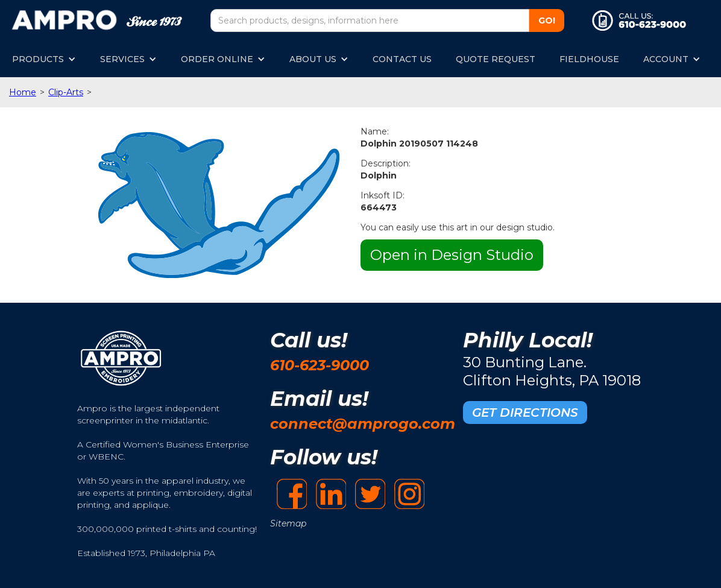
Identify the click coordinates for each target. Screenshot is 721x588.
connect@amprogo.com (363, 424)
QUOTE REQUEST (496, 59)
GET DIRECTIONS (525, 413)
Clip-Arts (66, 92)
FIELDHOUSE (589, 59)
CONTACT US (402, 59)
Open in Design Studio (452, 255)
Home (23, 92)
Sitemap (288, 523)
